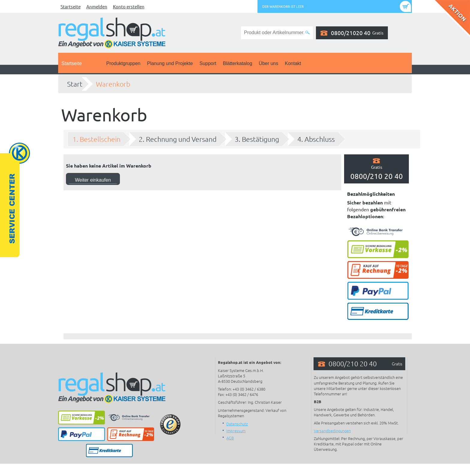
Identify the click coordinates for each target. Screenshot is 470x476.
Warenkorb (113, 84)
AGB (230, 438)
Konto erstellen (129, 6)
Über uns (268, 63)
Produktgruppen (123, 63)
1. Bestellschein (97, 139)
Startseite (71, 6)
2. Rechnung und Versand (178, 139)
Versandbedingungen (332, 431)
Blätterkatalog (238, 63)
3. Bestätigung (257, 139)
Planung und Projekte (170, 63)
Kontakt (293, 63)
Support (208, 63)
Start (75, 84)
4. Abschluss (316, 139)
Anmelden (97, 6)
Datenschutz (237, 424)
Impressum (236, 431)
